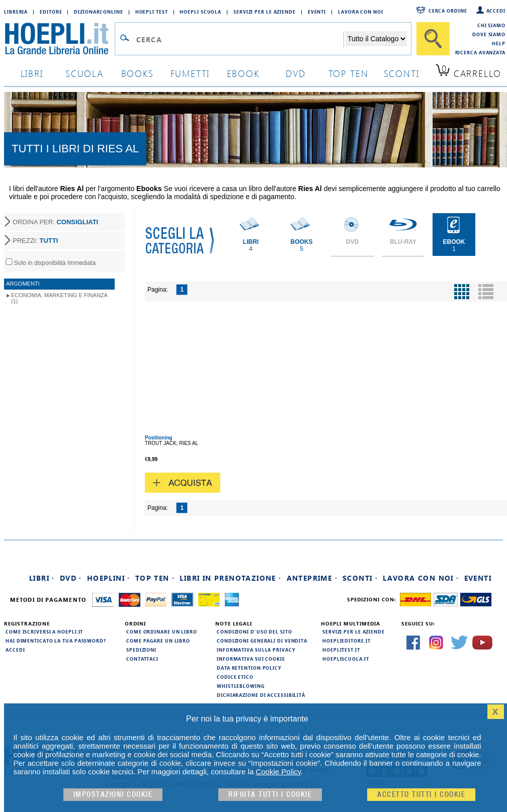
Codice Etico (235, 677)
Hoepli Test (152, 12)
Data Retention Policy (249, 668)
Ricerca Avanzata (480, 52)
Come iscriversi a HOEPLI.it (44, 631)
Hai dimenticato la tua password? (56, 641)
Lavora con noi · (421, 578)
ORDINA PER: (55, 222)
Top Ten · (155, 578)
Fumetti (190, 73)
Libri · (42, 578)
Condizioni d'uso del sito (255, 631)
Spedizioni (141, 650)
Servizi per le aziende (265, 12)
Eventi (317, 12)
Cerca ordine (448, 11)
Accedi (496, 11)
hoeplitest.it (341, 650)
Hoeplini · (109, 578)
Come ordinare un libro (162, 631)
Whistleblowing (241, 686)
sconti (402, 73)
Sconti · (360, 578)
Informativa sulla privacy (256, 650)
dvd (296, 73)
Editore (51, 12)
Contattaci (142, 659)
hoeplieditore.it (346, 641)
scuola (84, 73)
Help (499, 43)
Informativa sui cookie (251, 659)
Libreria (16, 12)
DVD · (71, 578)
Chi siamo (491, 25)
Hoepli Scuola (200, 12)
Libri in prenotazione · (230, 578)
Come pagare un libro (158, 641)
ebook (243, 73)
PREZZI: (35, 241)
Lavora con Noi (361, 12)
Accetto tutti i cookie (421, 795)
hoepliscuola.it (346, 659)
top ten (349, 73)
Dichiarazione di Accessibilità (261, 695)
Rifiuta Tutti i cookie (270, 795)
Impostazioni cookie (113, 795)
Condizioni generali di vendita (262, 641)
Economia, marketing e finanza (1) (59, 298)
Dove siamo (489, 34)
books (138, 73)
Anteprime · (312, 578)
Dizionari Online (98, 12)
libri (32, 73)
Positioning (158, 438)
